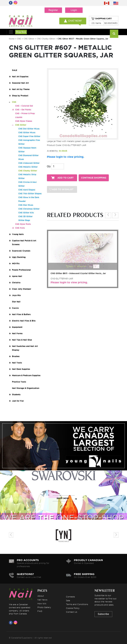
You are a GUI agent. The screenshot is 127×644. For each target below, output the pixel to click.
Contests (70, 597)
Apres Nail (17, 276)
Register (53, 10)
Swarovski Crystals (21, 251)
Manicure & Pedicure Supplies (26, 375)
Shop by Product (20, 96)
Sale (68, 600)
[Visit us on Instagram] (16, 623)
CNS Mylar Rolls (23, 224)
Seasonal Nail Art (20, 83)
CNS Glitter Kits (26, 213)
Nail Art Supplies (20, 77)
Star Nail (16, 302)
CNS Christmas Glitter (29, 209)
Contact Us (72, 612)
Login (74, 10)
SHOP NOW (63, 449)
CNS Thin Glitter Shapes (30, 194)
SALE (15, 70)
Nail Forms (17, 333)
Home (12, 39)
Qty (49, 166)
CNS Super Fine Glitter (29, 136)
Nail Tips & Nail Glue (22, 340)
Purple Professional (21, 270)
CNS (19, 39)
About (41, 596)
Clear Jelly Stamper (22, 289)
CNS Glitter (29, 39)
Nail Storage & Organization (26, 388)
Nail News (42, 600)
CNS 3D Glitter (25, 216)
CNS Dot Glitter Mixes (29, 129)
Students (16, 394)
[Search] (114, 34)
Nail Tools (17, 363)
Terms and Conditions (77, 604)
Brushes (16, 356)
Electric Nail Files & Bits (24, 321)
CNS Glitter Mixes (27, 133)
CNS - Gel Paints (23, 110)
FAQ (40, 611)
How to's (42, 603)
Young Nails (18, 234)
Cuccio (15, 308)
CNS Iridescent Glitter (29, 163)
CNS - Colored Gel (24, 106)
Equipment (17, 327)
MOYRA (16, 263)
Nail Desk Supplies (21, 369)
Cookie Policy (73, 608)
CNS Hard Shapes (27, 190)
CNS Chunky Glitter (46, 39)
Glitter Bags (24, 220)
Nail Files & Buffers (21, 314)
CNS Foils (20, 228)
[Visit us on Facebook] (11, 623)
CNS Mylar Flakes (24, 121)
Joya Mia (16, 295)
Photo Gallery (44, 607)
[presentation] (108, 215)
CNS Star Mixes (26, 205)
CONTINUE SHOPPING (94, 178)
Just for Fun (18, 401)
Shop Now (21, 32)
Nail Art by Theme (21, 89)
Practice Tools (19, 382)
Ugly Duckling (19, 257)
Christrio (16, 283)
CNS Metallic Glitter (28, 167)
